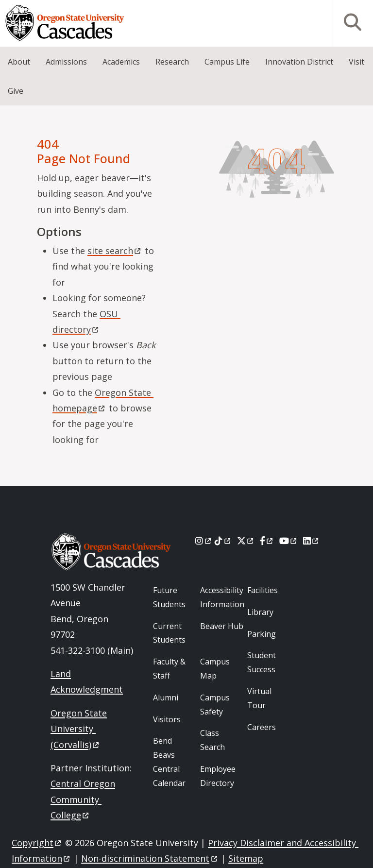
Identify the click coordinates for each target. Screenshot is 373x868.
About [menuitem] (19, 62)
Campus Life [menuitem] (227, 62)
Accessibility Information (222, 597)
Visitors (167, 719)
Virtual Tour (259, 698)
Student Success (262, 662)
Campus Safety (215, 705)
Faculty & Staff (169, 669)
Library (260, 612)
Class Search (212, 740)
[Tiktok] (223, 541)
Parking (262, 634)
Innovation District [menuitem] (299, 62)
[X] (246, 541)
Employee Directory (218, 776)
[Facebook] (267, 541)
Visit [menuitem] (356, 62)
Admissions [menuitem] (66, 62)
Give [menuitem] (16, 91)
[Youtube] (289, 541)
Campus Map (215, 669)
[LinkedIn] (312, 541)
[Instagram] (204, 541)
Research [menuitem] (172, 62)
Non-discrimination (150, 858)
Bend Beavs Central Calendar (169, 762)
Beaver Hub (222, 626)
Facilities (263, 590)
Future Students (169, 597)
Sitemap (246, 858)
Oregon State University (79, 729)
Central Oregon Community (83, 799)
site (115, 251)
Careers (262, 727)
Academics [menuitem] (121, 62)
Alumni (166, 698)
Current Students (169, 633)
